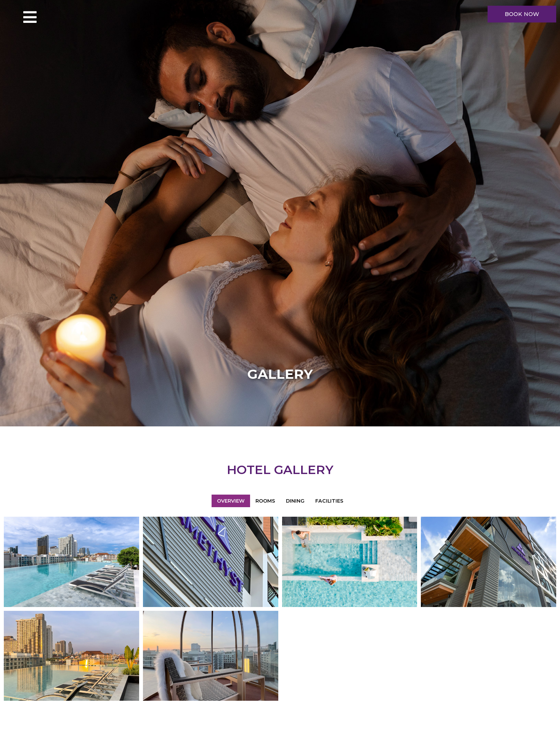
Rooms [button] (265, 501)
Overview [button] (231, 501)
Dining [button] (295, 501)
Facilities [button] (329, 501)
